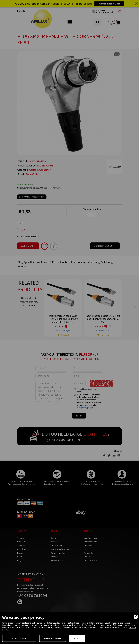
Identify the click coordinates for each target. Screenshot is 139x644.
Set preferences (19, 638)
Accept (77, 638)
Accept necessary (53, 638)
